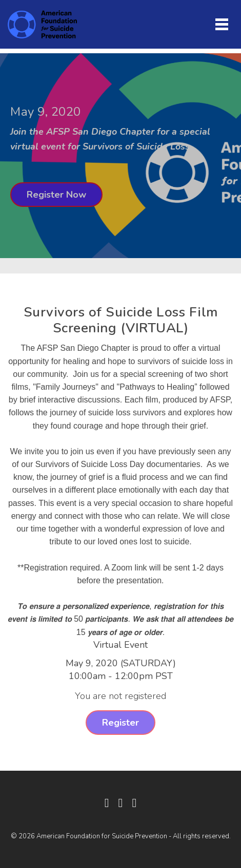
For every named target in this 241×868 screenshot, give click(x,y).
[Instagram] (134, 803)
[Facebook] (107, 803)
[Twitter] (121, 803)
